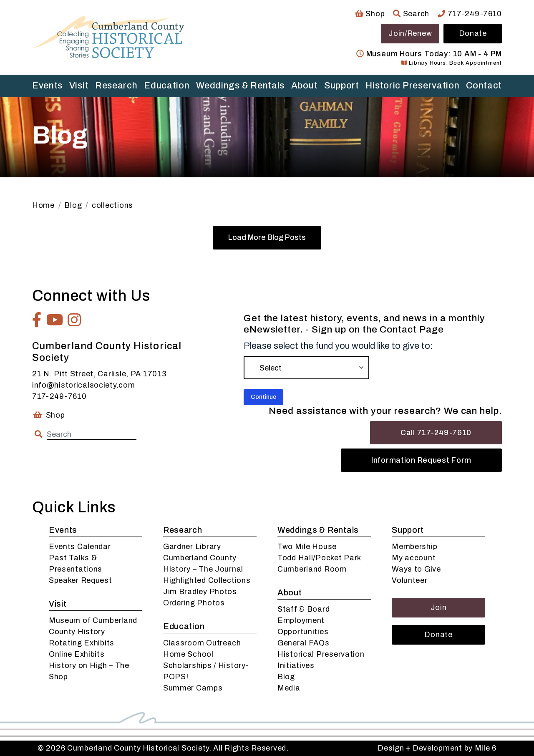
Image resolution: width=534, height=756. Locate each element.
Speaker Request (81, 580)
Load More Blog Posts (267, 237)
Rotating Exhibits (82, 643)
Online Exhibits (77, 654)
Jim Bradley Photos (200, 592)
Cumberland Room (312, 569)
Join (439, 607)
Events (47, 86)
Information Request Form (421, 460)
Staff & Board (304, 609)
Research (116, 86)
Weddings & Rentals (240, 86)
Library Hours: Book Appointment (452, 63)
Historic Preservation (412, 86)
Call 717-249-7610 (436, 433)
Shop (370, 14)
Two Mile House (307, 547)
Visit (79, 86)
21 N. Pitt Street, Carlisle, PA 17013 (99, 374)
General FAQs (304, 643)
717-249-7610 (470, 14)
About (305, 86)
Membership (414, 547)
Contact (484, 86)
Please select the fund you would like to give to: (338, 346)
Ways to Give (416, 569)
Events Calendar (80, 547)
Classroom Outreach (202, 643)
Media (289, 688)
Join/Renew (410, 33)
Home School (188, 654)
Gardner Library (192, 547)
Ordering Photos (194, 603)
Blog (286, 677)
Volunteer (409, 580)
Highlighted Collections (207, 580)
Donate (473, 33)
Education (167, 86)
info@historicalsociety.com (84, 385)
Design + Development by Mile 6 (437, 748)
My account (414, 558)
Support (342, 86)
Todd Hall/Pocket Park (319, 558)
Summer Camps (193, 688)
